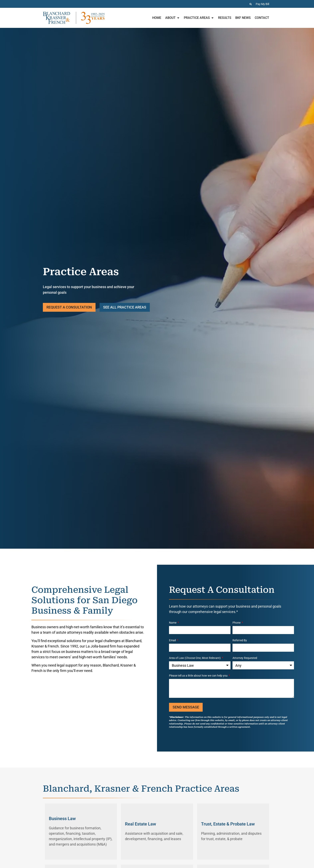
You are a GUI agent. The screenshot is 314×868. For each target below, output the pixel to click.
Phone (237, 623)
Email (173, 640)
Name (173, 623)
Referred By (240, 640)
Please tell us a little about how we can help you (199, 676)
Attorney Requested (245, 658)
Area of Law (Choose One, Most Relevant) (195, 658)
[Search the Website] (251, 4)
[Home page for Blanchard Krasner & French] (74, 18)
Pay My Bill (262, 4)
